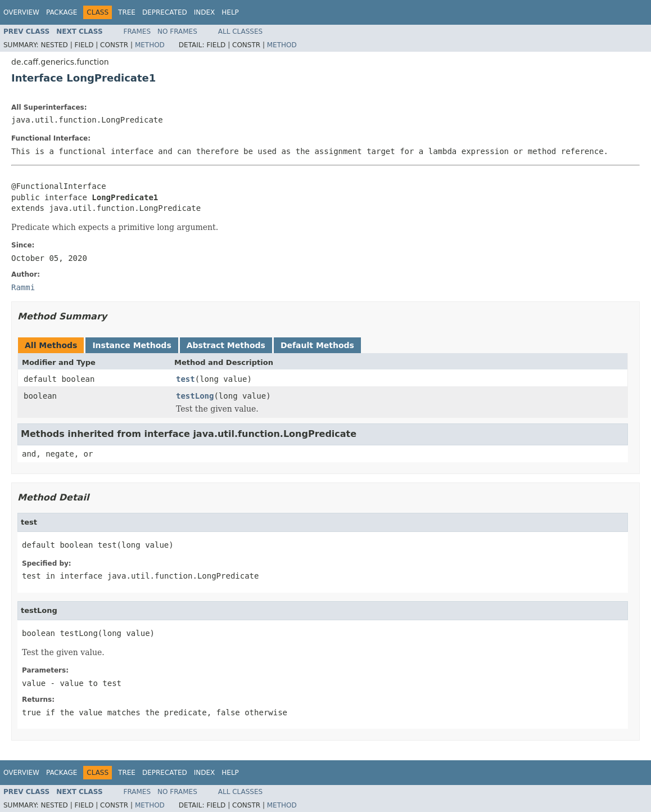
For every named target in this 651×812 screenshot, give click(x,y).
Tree (127, 12)
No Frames (177, 31)
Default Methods (317, 345)
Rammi (23, 287)
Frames (137, 31)
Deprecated (165, 12)
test (186, 379)
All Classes (240, 31)
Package (62, 12)
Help (230, 12)
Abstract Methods (226, 345)
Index (205, 12)
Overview (21, 12)
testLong (195, 396)
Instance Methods (132, 345)
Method (150, 45)
